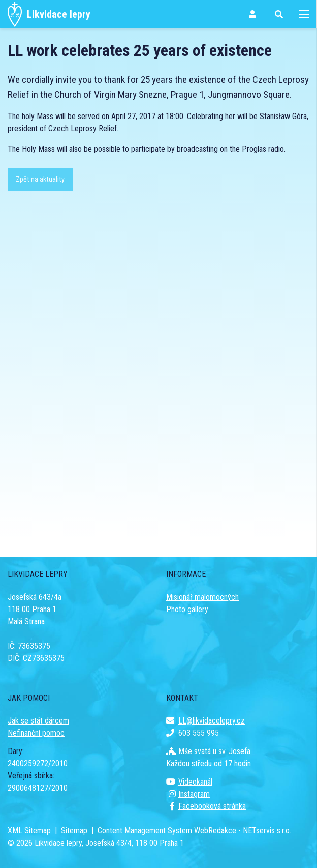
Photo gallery (187, 609)
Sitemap (74, 831)
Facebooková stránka (206, 806)
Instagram (188, 794)
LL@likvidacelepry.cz (205, 721)
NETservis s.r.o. (267, 831)
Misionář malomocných (202, 597)
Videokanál (189, 782)
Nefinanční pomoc (36, 733)
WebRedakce (215, 831)
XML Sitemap (29, 831)
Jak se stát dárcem (38, 721)
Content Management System (145, 831)
